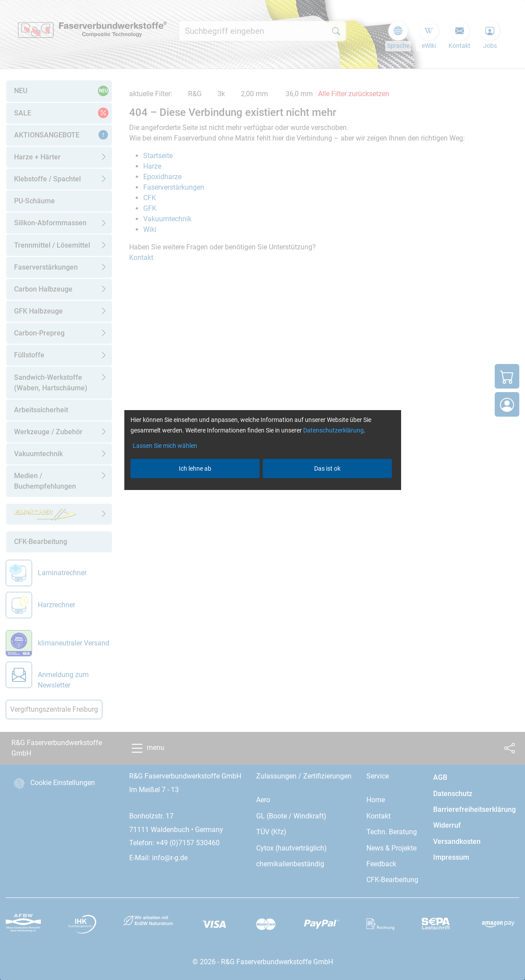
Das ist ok (327, 468)
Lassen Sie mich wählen (165, 446)
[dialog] (262, 490)
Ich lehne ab (195, 468)
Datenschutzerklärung (333, 430)
